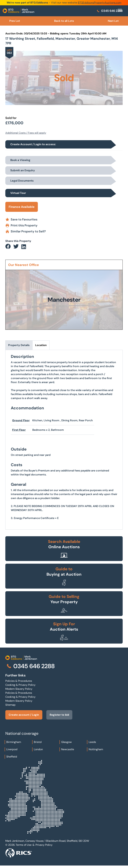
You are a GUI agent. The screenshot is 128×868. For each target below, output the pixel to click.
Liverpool (12, 749)
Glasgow (66, 742)
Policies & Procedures (19, 681)
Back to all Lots (64, 21)
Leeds (92, 742)
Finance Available (22, 207)
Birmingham (14, 742)
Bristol (38, 742)
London (38, 749)
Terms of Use (24, 845)
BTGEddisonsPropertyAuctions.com (100, 3)
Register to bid (59, 715)
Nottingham (96, 749)
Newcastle (68, 749)
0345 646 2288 (110, 11)
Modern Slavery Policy (19, 689)
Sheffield (12, 757)
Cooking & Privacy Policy (20, 685)
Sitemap (10, 705)
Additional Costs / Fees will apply (26, 133)
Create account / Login (24, 715)
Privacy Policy (44, 845)
